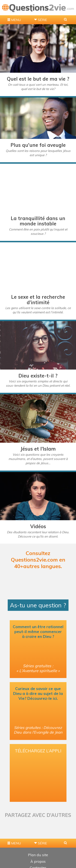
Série (42, 20)
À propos (38, 861)
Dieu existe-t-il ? (38, 376)
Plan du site (38, 855)
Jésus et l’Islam (38, 449)
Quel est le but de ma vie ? (38, 79)
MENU (16, 20)
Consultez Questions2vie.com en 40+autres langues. (38, 560)
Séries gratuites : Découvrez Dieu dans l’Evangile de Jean (38, 730)
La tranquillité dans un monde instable (38, 221)
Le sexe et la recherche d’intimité (38, 300)
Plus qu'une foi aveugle (38, 145)
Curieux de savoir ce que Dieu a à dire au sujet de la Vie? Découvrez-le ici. (38, 694)
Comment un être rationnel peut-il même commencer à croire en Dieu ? (38, 632)
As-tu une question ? (38, 605)
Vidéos (38, 526)
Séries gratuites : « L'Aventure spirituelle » (38, 668)
